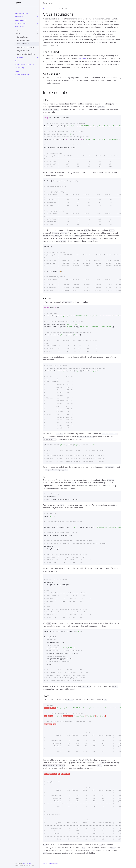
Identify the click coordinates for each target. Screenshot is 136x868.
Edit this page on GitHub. (50, 864)
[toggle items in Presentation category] (38, 27)
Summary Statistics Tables (26, 54)
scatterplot (82, 58)
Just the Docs (27, 863)
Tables (18, 34)
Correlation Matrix (24, 40)
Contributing (19, 68)
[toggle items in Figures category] (38, 30)
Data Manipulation (21, 13)
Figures (19, 30)
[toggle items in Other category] (38, 61)
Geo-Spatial (19, 17)
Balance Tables (22, 37)
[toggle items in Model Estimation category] (38, 23)
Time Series (19, 57)
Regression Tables (24, 51)
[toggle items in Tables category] (38, 34)
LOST (18, 3)
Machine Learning (21, 20)
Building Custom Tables (25, 47)
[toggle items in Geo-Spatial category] (38, 17)
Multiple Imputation (22, 74)
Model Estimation (21, 23)
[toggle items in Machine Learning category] (38, 20)
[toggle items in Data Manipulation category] (38, 13)
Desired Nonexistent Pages (24, 64)
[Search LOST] (68, 3)
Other (17, 61)
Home (17, 71)
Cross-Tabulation (23, 44)
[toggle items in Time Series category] (38, 57)
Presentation (19, 27)
